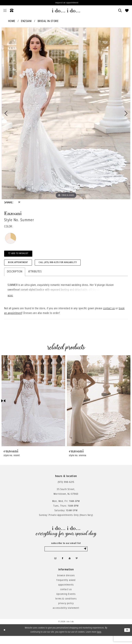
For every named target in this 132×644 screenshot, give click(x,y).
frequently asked (66, 588)
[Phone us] (12, 10)
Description (15, 277)
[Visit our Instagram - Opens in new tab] (53, 566)
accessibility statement (66, 616)
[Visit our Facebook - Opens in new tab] (62, 566)
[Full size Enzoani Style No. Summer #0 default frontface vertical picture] (66, 113)
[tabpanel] (66, 113)
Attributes (35, 277)
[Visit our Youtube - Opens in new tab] (70, 566)
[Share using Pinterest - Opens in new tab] (20, 203)
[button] (5, 10)
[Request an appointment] (66, 3)
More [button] (11, 302)
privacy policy (66, 611)
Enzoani (26, 21)
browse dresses (66, 584)
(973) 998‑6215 (66, 488)
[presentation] (33, 406)
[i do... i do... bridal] (66, 10)
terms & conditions (66, 607)
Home (12, 21)
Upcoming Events (66, 602)
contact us (109, 314)
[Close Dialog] (5, 638)
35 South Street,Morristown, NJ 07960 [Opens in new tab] (66, 497)
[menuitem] (5, 10)
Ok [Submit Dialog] (127, 638)
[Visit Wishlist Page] (127, 10)
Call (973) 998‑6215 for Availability (70, 267)
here (99, 640)
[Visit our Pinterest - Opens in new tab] (79, 566)
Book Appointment (21, 267)
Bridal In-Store (48, 21)
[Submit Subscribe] (85, 555)
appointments (66, 593)
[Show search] (120, 10)
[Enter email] (66, 555)
